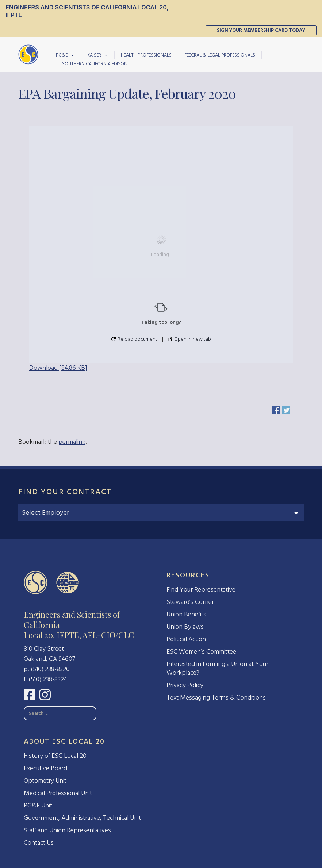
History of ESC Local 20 (55, 756)
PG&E (65, 55)
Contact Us (39, 843)
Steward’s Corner (190, 602)
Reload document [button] (134, 339)
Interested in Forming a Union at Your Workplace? (217, 668)
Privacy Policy (185, 685)
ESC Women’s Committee (201, 652)
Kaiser (98, 55)
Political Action (186, 639)
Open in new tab (189, 339)
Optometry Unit (45, 781)
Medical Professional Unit (58, 793)
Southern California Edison (95, 64)
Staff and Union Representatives (67, 830)
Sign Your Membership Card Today (261, 30)
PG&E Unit (38, 805)
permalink (72, 442)
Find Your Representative (201, 590)
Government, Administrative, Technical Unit (82, 818)
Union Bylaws (185, 627)
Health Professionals (146, 55)
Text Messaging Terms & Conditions (216, 697)
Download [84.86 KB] (58, 368)
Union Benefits (186, 614)
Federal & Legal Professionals (220, 55)
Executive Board (45, 768)
